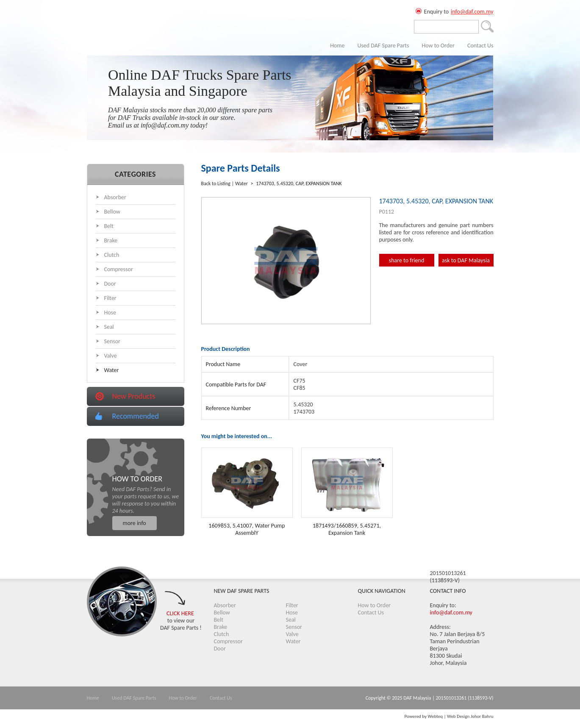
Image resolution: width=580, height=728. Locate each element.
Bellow (112, 212)
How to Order (438, 46)
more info (135, 523)
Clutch (112, 255)
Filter (110, 298)
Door (110, 284)
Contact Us (480, 46)
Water (112, 370)
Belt (109, 226)
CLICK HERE (180, 613)
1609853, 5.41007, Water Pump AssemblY (247, 529)
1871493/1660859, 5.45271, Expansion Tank (347, 529)
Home (337, 46)
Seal (109, 327)
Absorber (115, 197)
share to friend (407, 260)
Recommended (136, 416)
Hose (110, 313)
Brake (111, 240)
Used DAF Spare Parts (383, 46)
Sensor (112, 341)
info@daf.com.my (472, 12)
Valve (111, 356)
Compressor (119, 269)
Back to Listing (216, 183)
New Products (134, 396)
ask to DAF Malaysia (466, 260)
